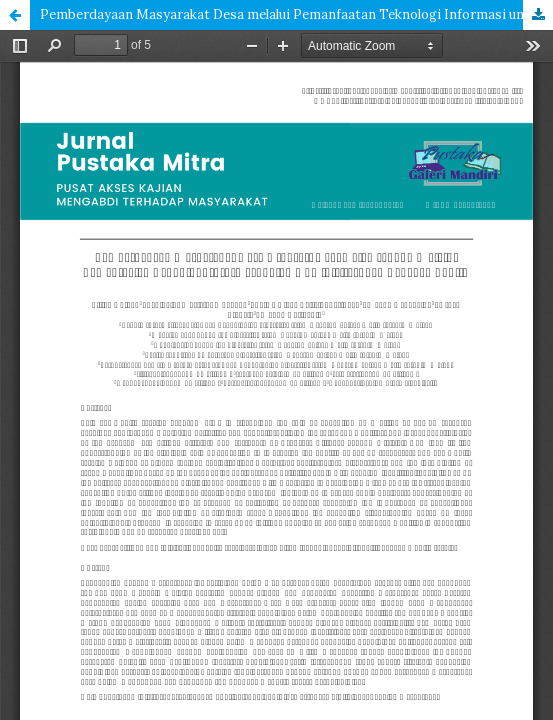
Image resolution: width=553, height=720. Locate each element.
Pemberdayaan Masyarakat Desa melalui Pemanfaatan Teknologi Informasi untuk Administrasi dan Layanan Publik (296, 14)
